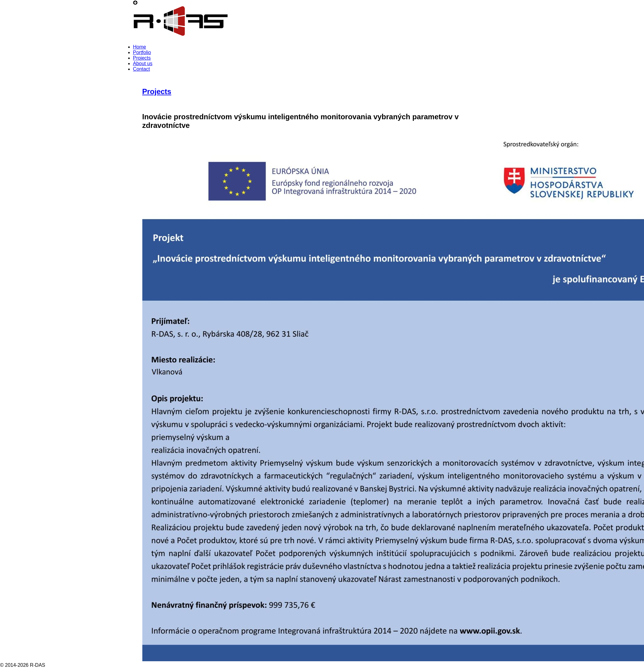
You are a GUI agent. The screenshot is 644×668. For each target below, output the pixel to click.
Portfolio (142, 52)
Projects (142, 58)
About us (143, 63)
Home (140, 47)
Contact (142, 69)
